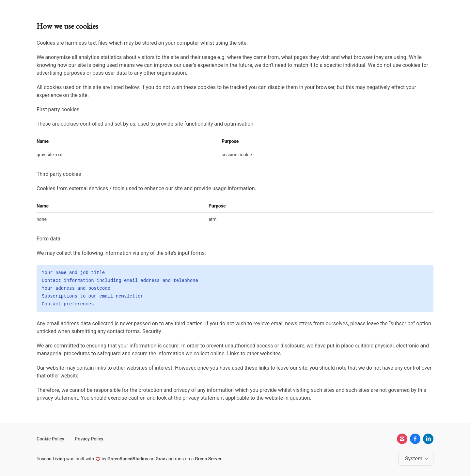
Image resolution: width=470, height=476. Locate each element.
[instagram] (402, 439)
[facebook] (415, 439)
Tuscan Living (51, 459)
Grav (160, 459)
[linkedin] (428, 439)
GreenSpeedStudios (128, 459)
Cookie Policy (50, 439)
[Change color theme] (417, 459)
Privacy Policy (89, 439)
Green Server (208, 459)
